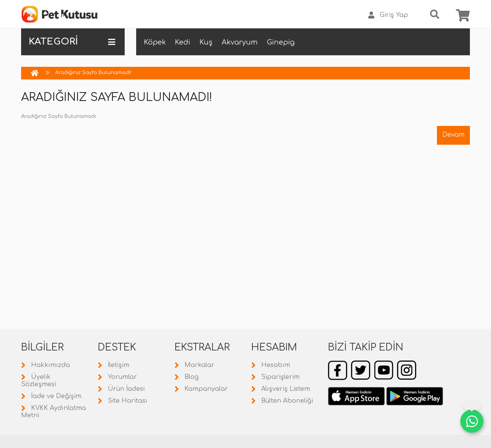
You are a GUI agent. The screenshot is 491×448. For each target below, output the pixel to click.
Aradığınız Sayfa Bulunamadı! (93, 73)
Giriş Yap (388, 15)
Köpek (155, 42)
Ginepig (281, 42)
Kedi (183, 42)
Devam (453, 135)
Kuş (206, 42)
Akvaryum (240, 42)
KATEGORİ (72, 42)
